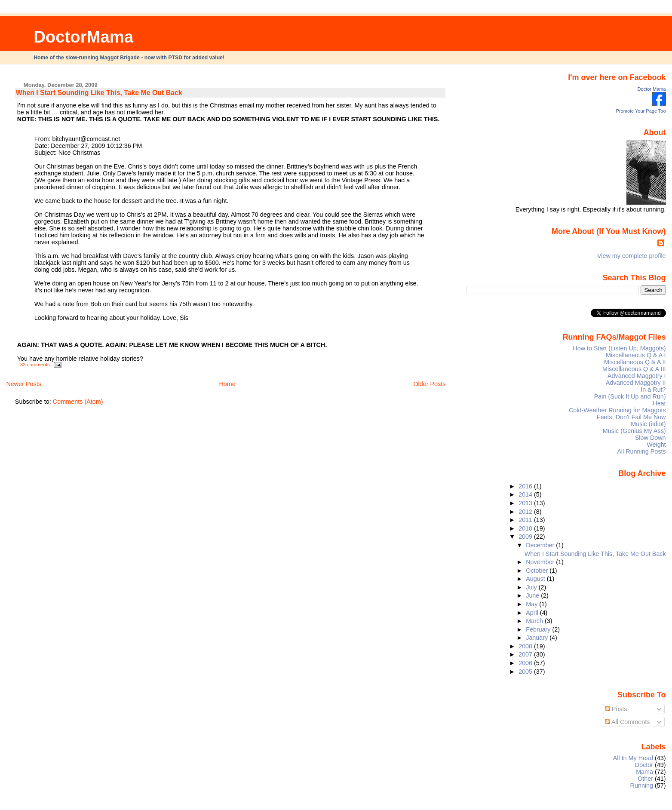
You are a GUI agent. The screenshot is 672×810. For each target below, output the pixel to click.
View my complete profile (632, 256)
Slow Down (651, 438)
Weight (656, 445)
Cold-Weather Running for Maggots (617, 410)
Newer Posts (24, 384)
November (541, 562)
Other (645, 779)
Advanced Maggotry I (637, 376)
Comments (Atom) (78, 402)
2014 (526, 494)
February (539, 629)
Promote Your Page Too (641, 111)
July (532, 587)
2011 (526, 520)
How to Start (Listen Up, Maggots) (619, 348)
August (536, 579)
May (532, 604)
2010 (526, 528)
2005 (526, 672)
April (533, 613)
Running (642, 785)
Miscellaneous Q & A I (636, 355)
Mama (644, 772)
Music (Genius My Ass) (634, 431)
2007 (526, 654)
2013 (526, 503)
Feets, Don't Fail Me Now (631, 417)
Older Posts (429, 384)
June (533, 595)
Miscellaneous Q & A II (635, 362)
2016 (526, 486)
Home (227, 384)
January (538, 638)
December (541, 545)
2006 (526, 663)
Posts (616, 709)
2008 (526, 646)
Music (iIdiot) (648, 424)
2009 (526, 537)
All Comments (628, 722)
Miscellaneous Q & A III (634, 369)
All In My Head (633, 758)
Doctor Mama (652, 89)
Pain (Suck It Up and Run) (630, 396)
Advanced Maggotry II (636, 383)
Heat (659, 403)
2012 (526, 512)
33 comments (35, 365)
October (538, 571)
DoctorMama (83, 37)
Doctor (644, 765)
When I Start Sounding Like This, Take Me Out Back (99, 93)
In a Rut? (653, 390)
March (535, 621)
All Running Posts (641, 451)
